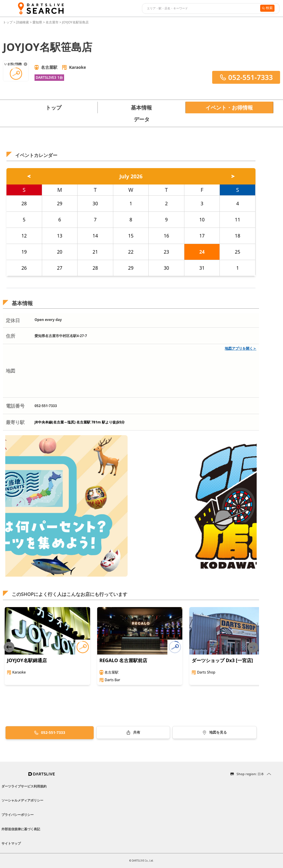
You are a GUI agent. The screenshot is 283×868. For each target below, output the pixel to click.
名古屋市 (52, 22)
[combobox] (200, 8)
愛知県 (37, 22)
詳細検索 (23, 22)
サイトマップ (11, 843)
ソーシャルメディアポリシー (22, 800)
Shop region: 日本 (250, 774)
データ (142, 119)
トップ (8, 22)
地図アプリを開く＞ (241, 348)
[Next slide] (253, 647)
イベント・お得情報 (229, 107)
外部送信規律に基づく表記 (21, 829)
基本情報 (141, 107)
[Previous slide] (9, 647)
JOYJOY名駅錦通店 (27, 660)
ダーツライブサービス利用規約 (24, 786)
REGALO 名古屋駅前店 (124, 660)
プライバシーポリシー (18, 815)
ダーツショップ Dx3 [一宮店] (222, 660)
